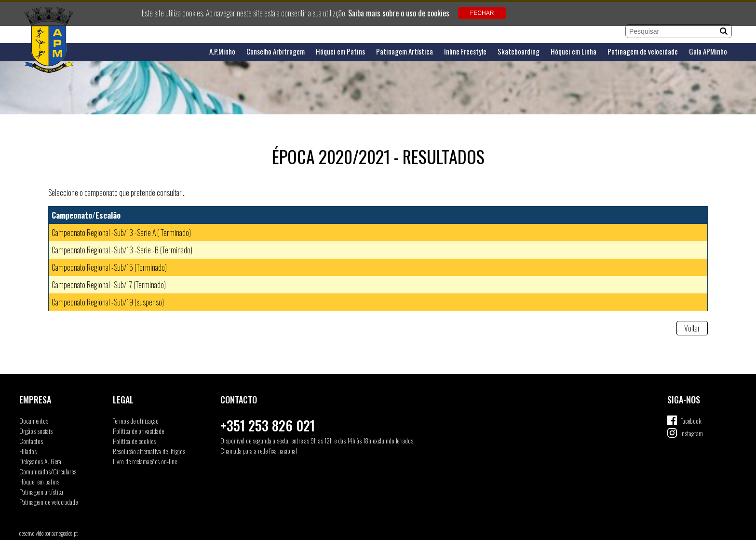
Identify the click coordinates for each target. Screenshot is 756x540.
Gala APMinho (708, 51)
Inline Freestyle (465, 51)
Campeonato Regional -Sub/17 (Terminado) (109, 285)
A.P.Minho (222, 51)
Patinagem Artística (405, 51)
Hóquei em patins (39, 481)
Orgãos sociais (36, 431)
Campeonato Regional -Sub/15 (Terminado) (109, 267)
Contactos (31, 441)
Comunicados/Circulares (48, 471)
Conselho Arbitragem (276, 51)
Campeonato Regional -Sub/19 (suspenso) (108, 302)
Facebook (691, 421)
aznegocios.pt (65, 533)
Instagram (692, 433)
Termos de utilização (136, 421)
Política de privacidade (138, 431)
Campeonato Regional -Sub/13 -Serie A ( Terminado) (121, 233)
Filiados (28, 451)
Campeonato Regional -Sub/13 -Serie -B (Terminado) (122, 250)
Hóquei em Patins (340, 51)
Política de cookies (134, 441)
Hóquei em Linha (574, 51)
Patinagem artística (41, 492)
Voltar (692, 328)
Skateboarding (519, 51)
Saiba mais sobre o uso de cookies (399, 13)
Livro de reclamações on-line (145, 461)
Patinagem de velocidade (643, 51)
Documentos (34, 421)
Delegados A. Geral (41, 461)
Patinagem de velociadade (48, 502)
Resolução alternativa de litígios (149, 451)
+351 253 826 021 (268, 425)
